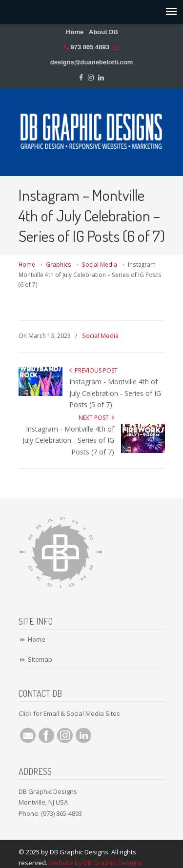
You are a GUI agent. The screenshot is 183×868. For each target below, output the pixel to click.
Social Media (100, 264)
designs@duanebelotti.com (91, 62)
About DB (103, 32)
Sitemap (40, 659)
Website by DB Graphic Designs (95, 863)
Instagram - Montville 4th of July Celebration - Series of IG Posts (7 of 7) (68, 441)
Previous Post (93, 370)
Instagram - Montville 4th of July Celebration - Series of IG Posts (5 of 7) (115, 393)
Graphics (59, 264)
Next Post (96, 418)
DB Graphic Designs (92, 128)
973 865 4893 (90, 47)
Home (75, 32)
